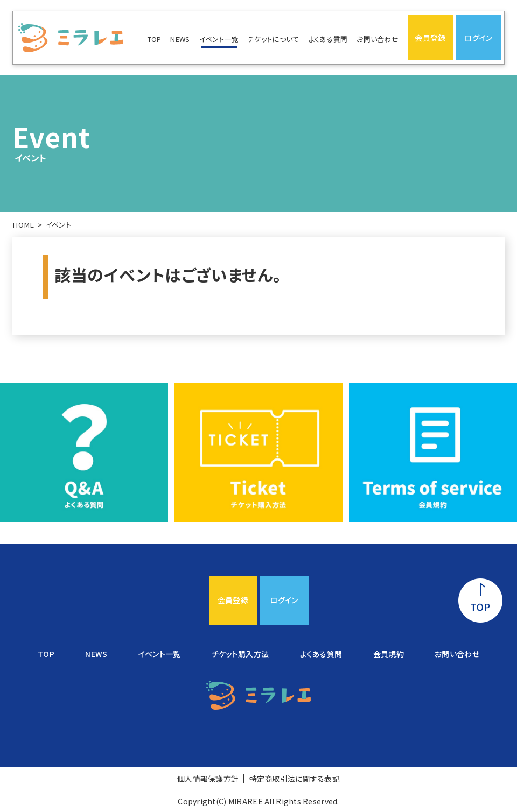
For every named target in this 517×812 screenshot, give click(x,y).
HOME (23, 225)
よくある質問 (328, 39)
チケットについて (273, 39)
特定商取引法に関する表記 (295, 779)
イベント (58, 225)
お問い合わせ (378, 39)
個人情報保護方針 (208, 779)
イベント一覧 (219, 39)
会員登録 (430, 38)
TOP (155, 39)
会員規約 (389, 654)
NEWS (180, 39)
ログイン (478, 38)
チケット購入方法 (240, 654)
